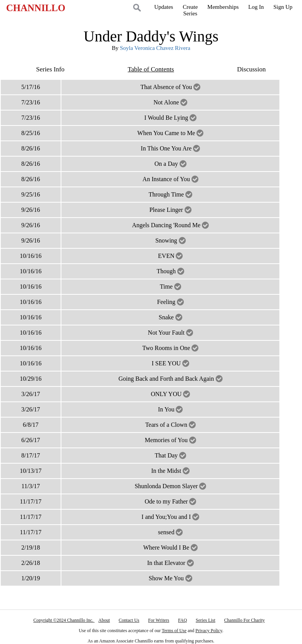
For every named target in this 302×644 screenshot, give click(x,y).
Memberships (223, 7)
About (104, 620)
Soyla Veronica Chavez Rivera (155, 48)
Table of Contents (151, 69)
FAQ (182, 620)
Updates (164, 7)
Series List (205, 620)
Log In (256, 7)
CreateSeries (190, 10)
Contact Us (129, 620)
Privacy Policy (209, 631)
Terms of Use (174, 631)
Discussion (252, 69)
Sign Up (283, 7)
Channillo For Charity (244, 620)
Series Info (50, 69)
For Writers (159, 620)
